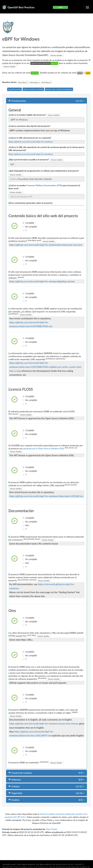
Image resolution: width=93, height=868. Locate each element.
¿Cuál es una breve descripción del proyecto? (29, 126)
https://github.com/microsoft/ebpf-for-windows (31, 142)
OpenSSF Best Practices (21, 7)
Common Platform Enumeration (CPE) (44, 185)
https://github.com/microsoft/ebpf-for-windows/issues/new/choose (44, 724)
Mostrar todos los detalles (33, 89)
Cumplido (24, 223)
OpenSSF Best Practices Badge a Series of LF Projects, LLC (25, 867)
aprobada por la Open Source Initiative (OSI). (44, 448)
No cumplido (24, 227)
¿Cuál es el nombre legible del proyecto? (27, 115)
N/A (24, 525)
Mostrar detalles (56, 55)
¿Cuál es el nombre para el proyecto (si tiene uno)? (44, 187)
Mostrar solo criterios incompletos (59, 89)
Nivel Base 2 (35, 82)
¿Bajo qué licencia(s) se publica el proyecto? (29, 160)
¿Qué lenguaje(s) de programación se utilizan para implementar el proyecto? (44, 171)
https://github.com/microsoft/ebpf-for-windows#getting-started (42, 281)
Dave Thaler (52, 829)
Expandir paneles (14, 89)
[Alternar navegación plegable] (87, 7)
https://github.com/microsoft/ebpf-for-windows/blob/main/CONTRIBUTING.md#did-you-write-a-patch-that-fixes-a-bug (46, 367)
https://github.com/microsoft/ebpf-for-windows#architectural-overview (46, 245)
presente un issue (67, 864)
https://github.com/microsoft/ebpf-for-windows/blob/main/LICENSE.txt (46, 496)
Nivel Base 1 (23, 82)
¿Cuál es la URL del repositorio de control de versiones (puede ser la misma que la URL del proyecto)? (46, 149)
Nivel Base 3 (46, 82)
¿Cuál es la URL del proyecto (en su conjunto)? (30, 138)
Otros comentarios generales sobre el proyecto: (31, 203)
